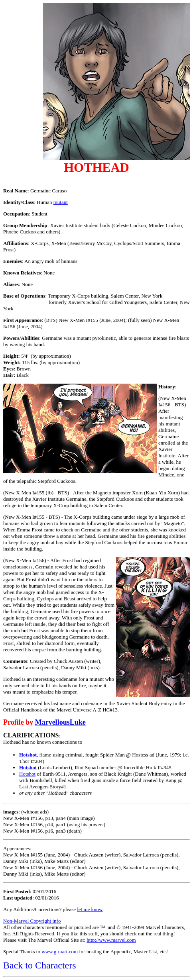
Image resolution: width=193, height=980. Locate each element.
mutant (61, 202)
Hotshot (28, 755)
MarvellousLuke (60, 722)
